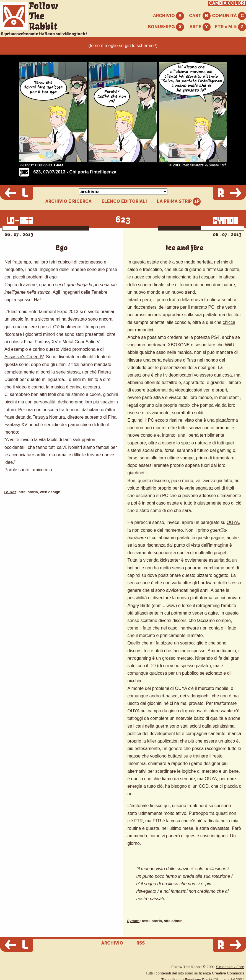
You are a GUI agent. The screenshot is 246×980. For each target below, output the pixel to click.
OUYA (233, 522)
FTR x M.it (231, 27)
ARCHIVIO (169, 16)
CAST (200, 16)
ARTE (200, 27)
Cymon (133, 921)
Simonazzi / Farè (230, 967)
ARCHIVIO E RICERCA (68, 201)
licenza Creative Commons (222, 973)
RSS (141, 943)
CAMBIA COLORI (227, 3)
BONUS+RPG (166, 27)
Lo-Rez (10, 492)
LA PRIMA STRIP (179, 202)
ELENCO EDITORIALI (124, 201)
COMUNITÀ (229, 16)
